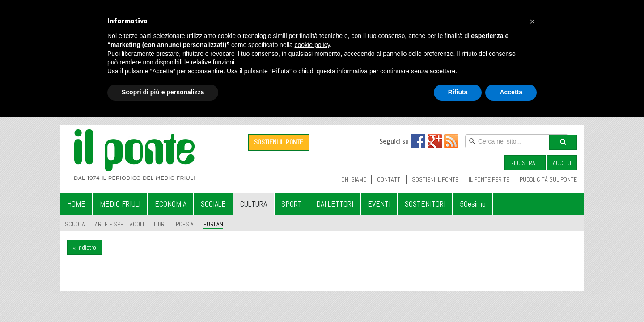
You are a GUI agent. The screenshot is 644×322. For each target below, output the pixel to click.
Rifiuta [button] (458, 92)
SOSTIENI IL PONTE (279, 142)
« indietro (85, 247)
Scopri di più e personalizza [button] (163, 92)
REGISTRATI (525, 163)
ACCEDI (562, 163)
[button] (532, 21)
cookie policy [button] (312, 45)
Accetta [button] (511, 92)
